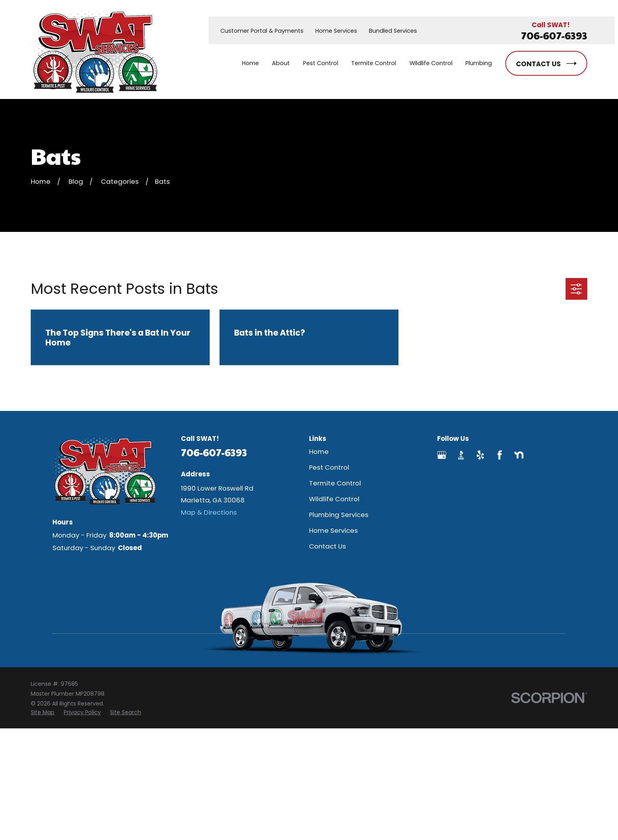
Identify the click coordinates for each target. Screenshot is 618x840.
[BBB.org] (461, 455)
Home (319, 452)
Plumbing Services (339, 515)
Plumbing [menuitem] (479, 63)
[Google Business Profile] (442, 455)
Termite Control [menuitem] (374, 63)
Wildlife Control (334, 499)
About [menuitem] (281, 63)
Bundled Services (393, 31)
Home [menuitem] (250, 63)
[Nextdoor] (519, 455)
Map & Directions (209, 512)
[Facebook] (500, 455)
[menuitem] (43, 712)
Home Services (336, 31)
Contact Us (328, 546)
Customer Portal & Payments (262, 31)
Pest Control (329, 467)
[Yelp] (480, 455)
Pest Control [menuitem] (321, 63)
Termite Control (335, 483)
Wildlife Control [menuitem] (431, 63)
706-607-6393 (554, 35)
